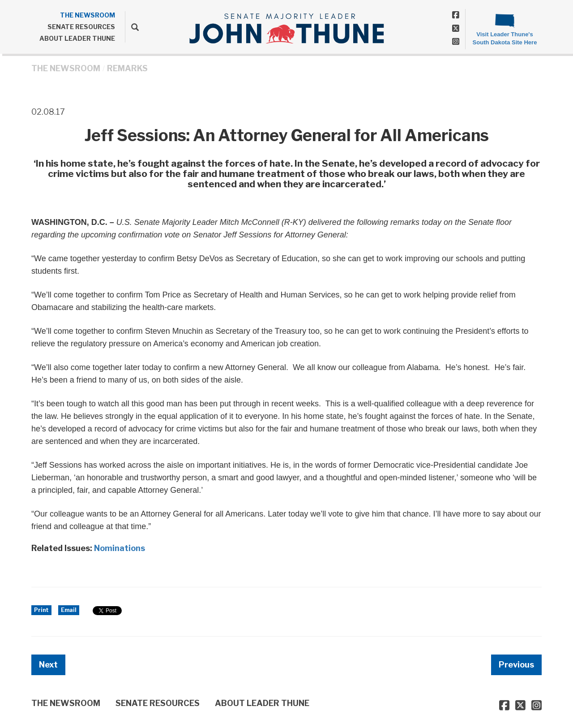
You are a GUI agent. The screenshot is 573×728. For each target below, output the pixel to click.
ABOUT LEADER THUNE (77, 38)
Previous (516, 665)
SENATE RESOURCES (81, 27)
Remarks (127, 68)
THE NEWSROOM (88, 15)
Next (48, 665)
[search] (132, 27)
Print (41, 610)
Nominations (120, 548)
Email (69, 610)
